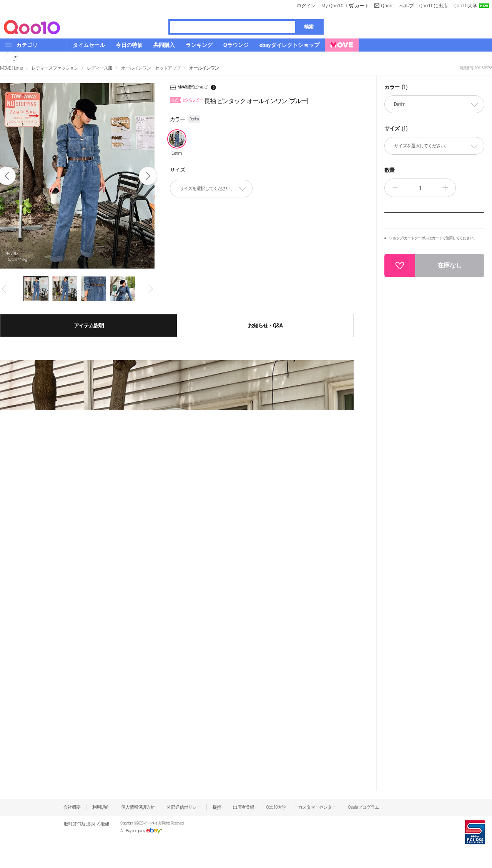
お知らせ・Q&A (265, 325)
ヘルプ (407, 6)
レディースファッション (55, 68)
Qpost (387, 6)
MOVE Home (11, 68)
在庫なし (450, 265)
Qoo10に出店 (434, 6)
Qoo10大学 (465, 6)
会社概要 (72, 807)
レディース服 (100, 68)
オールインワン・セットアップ (151, 68)
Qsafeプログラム (363, 807)
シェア (15, 57)
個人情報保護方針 (138, 807)
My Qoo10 (332, 6)
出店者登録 (244, 807)
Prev (5, 289)
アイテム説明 (89, 325)
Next (148, 176)
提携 (217, 807)
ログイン (306, 6)
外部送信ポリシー (184, 807)
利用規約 (101, 807)
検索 (309, 27)
